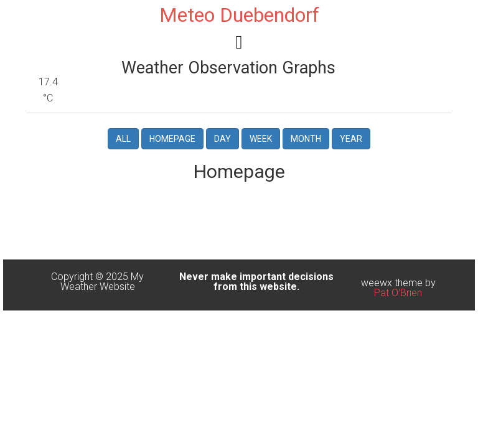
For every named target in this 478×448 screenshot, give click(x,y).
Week (261, 139)
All (123, 139)
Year (351, 139)
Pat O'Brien (398, 293)
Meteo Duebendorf (239, 15)
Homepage (172, 139)
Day (223, 139)
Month (306, 139)
